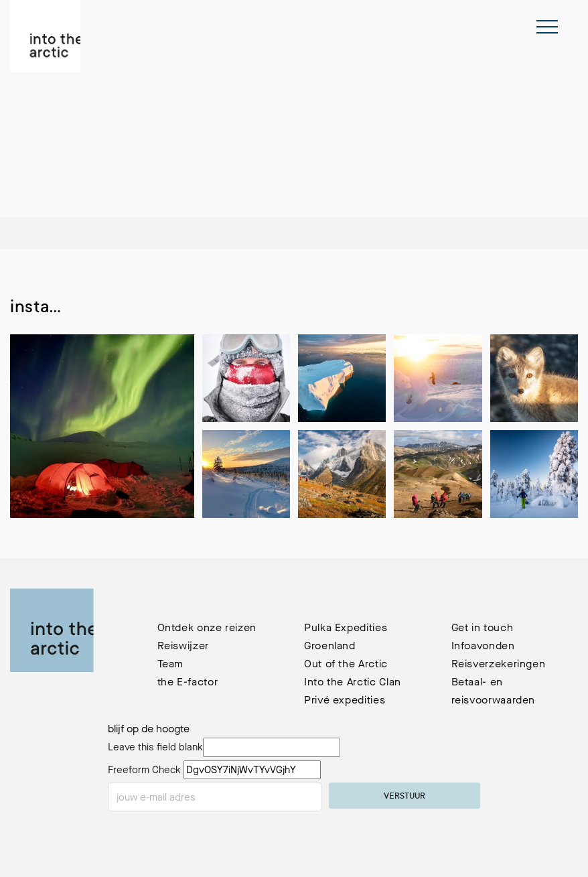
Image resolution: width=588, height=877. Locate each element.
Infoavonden (483, 646)
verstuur (405, 797)
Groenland (330, 646)
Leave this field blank (155, 747)
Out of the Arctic (346, 664)
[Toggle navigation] (547, 27)
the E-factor (188, 682)
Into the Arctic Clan (353, 682)
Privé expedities (345, 700)
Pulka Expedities (346, 627)
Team (171, 664)
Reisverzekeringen (499, 664)
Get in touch (483, 627)
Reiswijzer (183, 646)
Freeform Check (144, 770)
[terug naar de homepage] (45, 36)
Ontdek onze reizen (207, 627)
